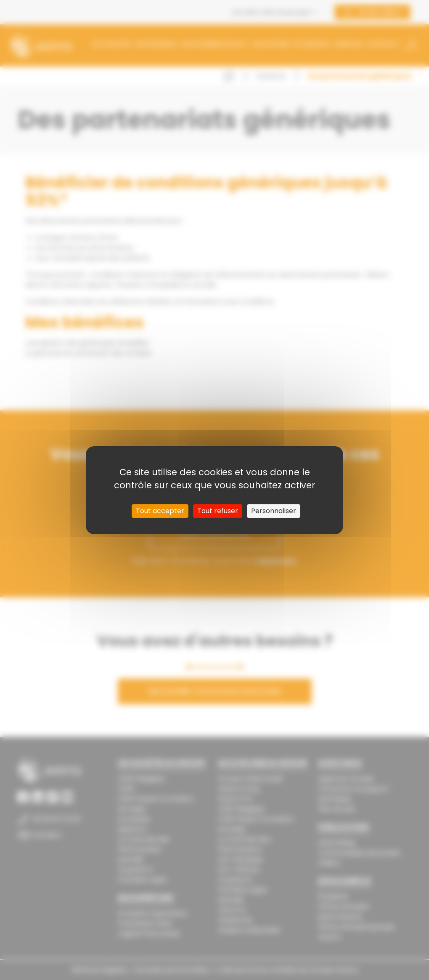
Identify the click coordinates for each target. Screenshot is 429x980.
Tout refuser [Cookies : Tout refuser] (218, 511)
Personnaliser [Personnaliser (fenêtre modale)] (274, 511)
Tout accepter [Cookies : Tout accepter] (160, 511)
